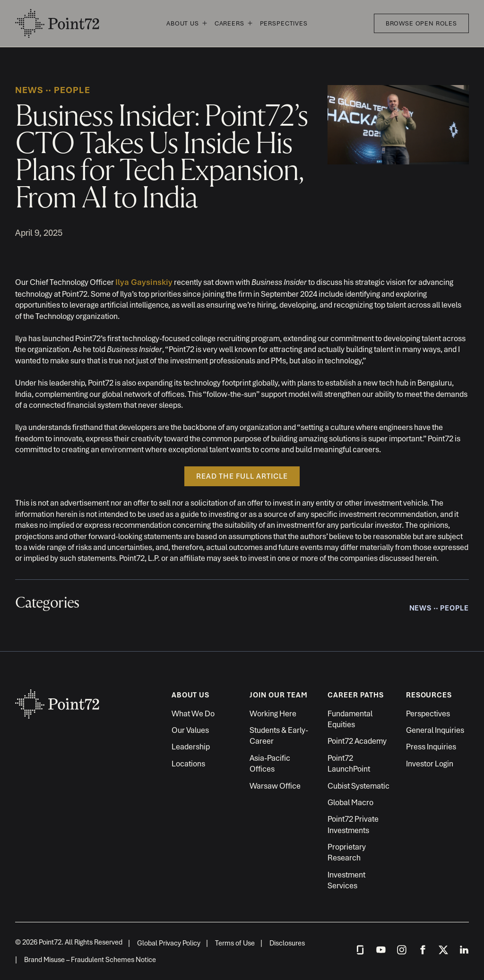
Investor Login (430, 764)
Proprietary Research (347, 852)
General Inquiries (435, 730)
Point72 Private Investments (353, 824)
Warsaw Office (275, 786)
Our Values (190, 730)
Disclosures (287, 943)
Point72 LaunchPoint (349, 763)
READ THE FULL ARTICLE (242, 476)
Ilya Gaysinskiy (144, 282)
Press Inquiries (431, 747)
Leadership (191, 747)
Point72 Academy (357, 741)
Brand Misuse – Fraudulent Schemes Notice (90, 960)
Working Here (273, 714)
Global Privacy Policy (169, 943)
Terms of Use (235, 943)
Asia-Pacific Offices (270, 763)
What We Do (193, 714)
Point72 (58, 24)
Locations (188, 764)
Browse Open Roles (421, 23)
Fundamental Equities (350, 719)
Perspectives (284, 23)
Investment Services (346, 880)
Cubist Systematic (359, 786)
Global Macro (350, 802)
